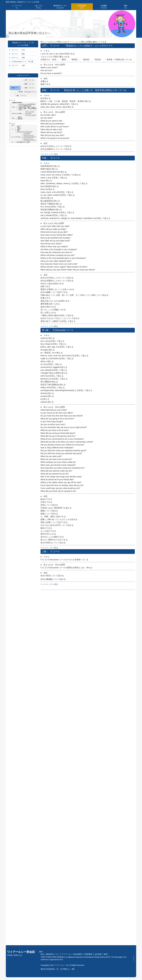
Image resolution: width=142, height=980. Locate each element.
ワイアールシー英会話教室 (72, 954)
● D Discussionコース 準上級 (21, 62)
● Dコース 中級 (17, 58)
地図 (125, 7)
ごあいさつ (38, 7)
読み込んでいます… (88, 766)
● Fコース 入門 (17, 50)
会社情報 (98, 954)
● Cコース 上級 (17, 65)
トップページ (17, 7)
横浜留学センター (60, 7)
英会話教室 (82, 7)
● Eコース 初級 (17, 54)
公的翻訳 (104, 7)
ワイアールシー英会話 (21, 953)
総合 (42, 954)
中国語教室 (88, 954)
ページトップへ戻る (49, 154)
